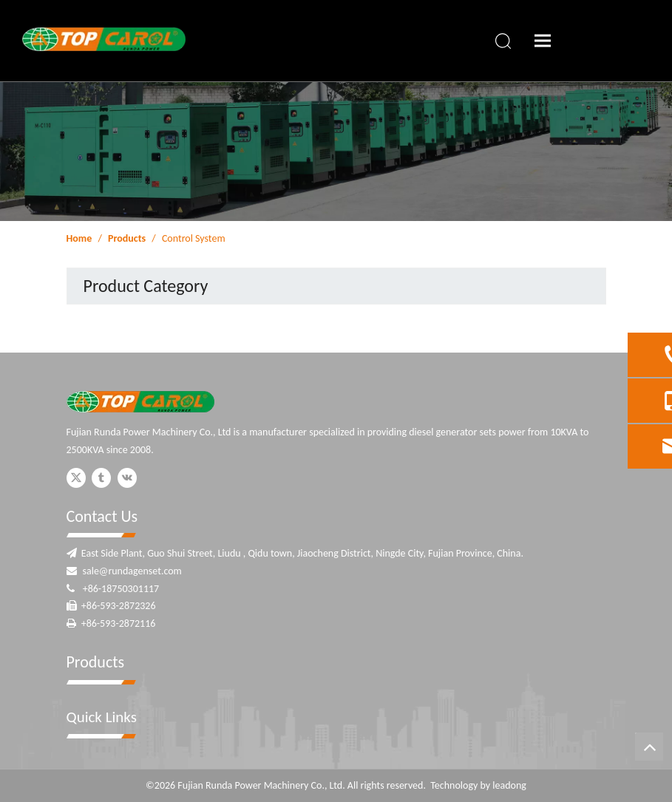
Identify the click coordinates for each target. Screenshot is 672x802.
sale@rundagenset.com (132, 571)
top (649, 747)
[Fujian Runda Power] (140, 401)
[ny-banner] (336, 151)
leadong (509, 785)
